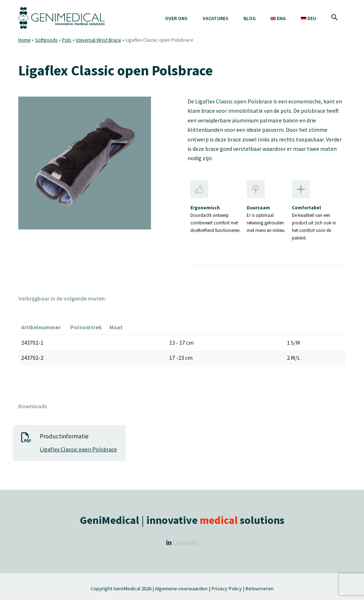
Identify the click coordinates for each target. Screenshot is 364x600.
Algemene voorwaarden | (183, 588)
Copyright (102, 588)
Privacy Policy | (228, 588)
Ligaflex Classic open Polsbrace (78, 449)
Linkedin (186, 542)
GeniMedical (127, 588)
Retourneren (259, 588)
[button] (335, 18)
